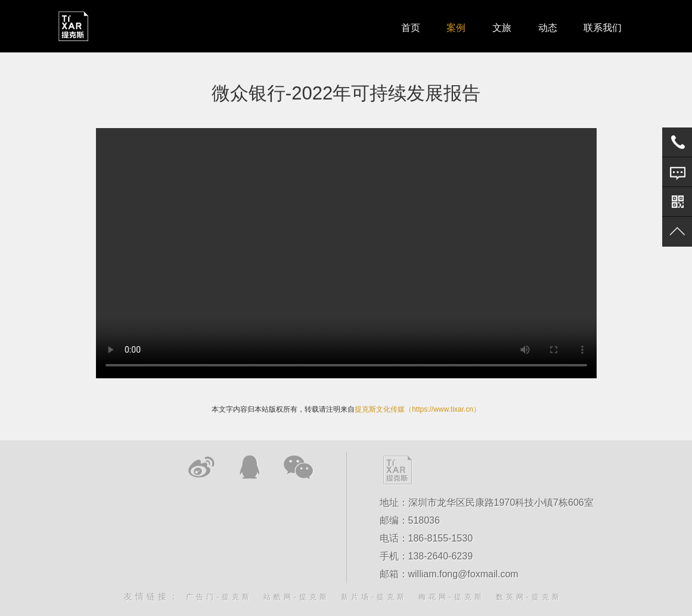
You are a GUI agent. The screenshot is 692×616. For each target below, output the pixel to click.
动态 (547, 27)
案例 (454, 27)
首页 (407, 27)
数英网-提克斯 (529, 597)
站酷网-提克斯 (297, 597)
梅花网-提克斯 (451, 597)
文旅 (500, 27)
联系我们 (603, 27)
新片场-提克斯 (374, 597)
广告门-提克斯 (219, 597)
